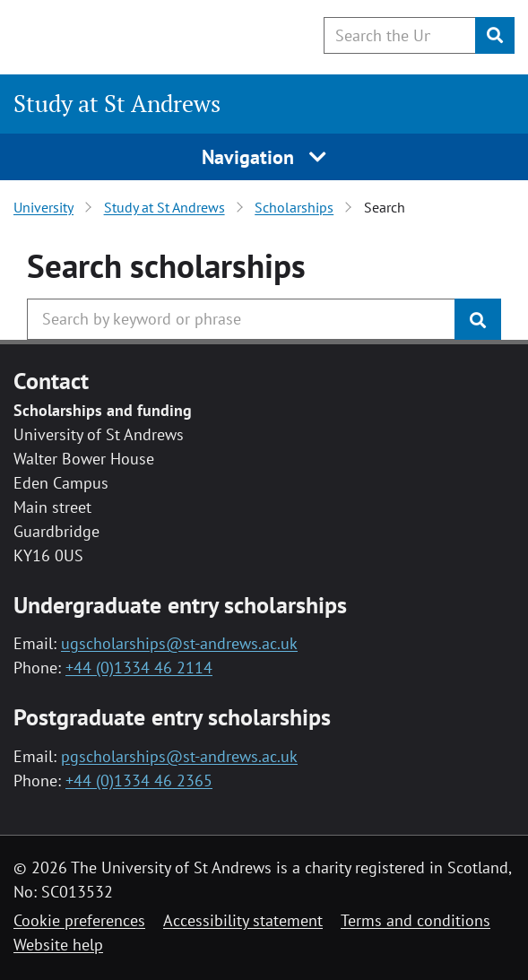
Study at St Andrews (117, 103)
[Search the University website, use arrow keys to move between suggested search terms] (400, 35)
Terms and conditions (415, 920)
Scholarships (294, 207)
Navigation (264, 157)
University (43, 207)
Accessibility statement (243, 920)
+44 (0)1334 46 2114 (139, 668)
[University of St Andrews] (105, 34)
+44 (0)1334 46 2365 (139, 781)
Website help (58, 945)
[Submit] (495, 35)
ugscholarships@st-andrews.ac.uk (179, 643)
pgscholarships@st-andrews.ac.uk (179, 756)
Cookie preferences (79, 920)
